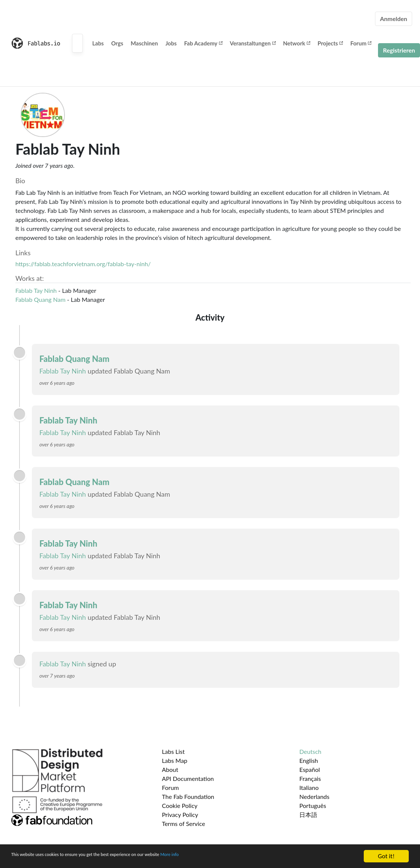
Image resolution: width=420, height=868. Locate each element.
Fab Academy (203, 43)
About (170, 769)
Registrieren (399, 50)
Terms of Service (184, 824)
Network (297, 43)
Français (310, 778)
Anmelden (394, 19)
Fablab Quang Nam (40, 299)
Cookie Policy (180, 805)
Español (310, 769)
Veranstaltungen (253, 43)
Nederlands (314, 796)
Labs (98, 43)
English (309, 760)
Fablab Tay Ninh (36, 290)
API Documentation (188, 778)
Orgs (117, 43)
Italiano (309, 787)
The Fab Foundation (188, 796)
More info (231, 857)
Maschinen (145, 43)
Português (313, 805)
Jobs (171, 43)
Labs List (173, 751)
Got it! (386, 856)
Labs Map (175, 760)
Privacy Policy (180, 815)
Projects (330, 43)
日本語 (308, 815)
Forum (361, 43)
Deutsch (310, 751)
